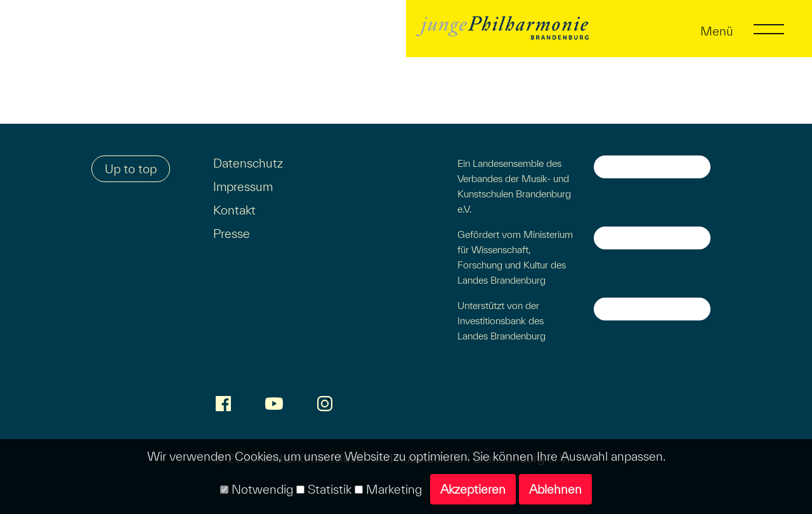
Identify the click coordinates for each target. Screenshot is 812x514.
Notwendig (257, 489)
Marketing (388, 489)
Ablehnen (555, 489)
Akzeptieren (473, 489)
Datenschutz (248, 163)
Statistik (324, 489)
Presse (232, 234)
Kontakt (234, 210)
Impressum (243, 187)
